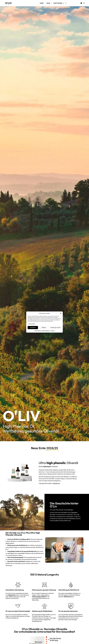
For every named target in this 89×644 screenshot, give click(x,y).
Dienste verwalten (32, 324)
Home (42, 3)
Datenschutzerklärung (46, 331)
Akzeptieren (33, 327)
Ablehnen (44, 327)
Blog (48, 3)
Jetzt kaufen (60, 3)
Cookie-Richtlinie (38, 331)
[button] (61, 313)
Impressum (53, 331)
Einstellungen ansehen (56, 327)
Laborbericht (56, 483)
